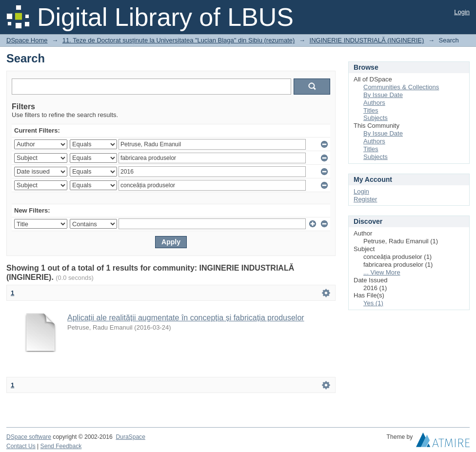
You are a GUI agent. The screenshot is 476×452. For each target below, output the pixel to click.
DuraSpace (130, 437)
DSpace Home (27, 40)
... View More (382, 272)
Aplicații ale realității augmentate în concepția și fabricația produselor (186, 318)
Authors (374, 103)
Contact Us (21, 446)
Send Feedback (61, 446)
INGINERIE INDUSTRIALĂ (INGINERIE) (367, 40)
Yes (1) (373, 303)
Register (365, 199)
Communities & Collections (401, 87)
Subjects (376, 118)
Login (462, 12)
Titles (371, 110)
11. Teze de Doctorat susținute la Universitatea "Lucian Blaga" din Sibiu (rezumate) (179, 40)
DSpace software (29, 437)
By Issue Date (383, 95)
